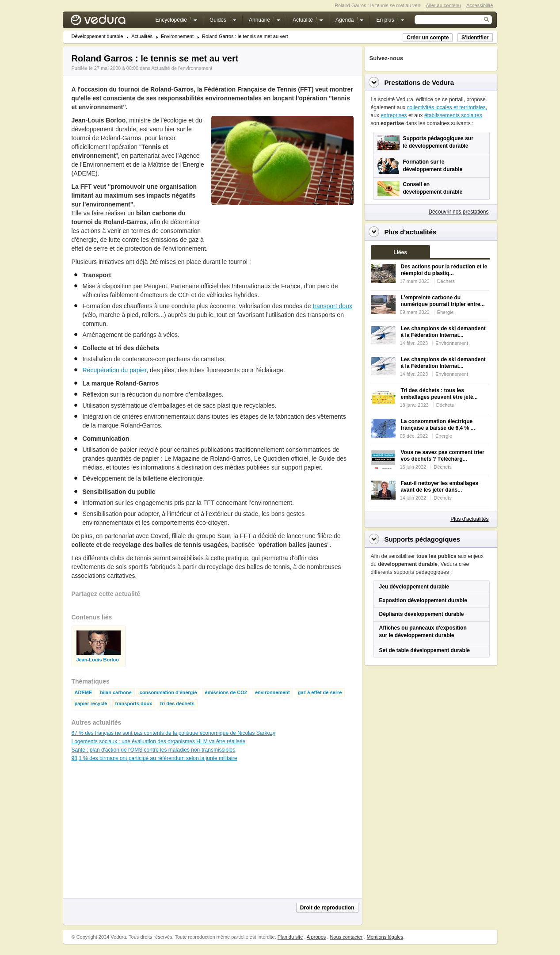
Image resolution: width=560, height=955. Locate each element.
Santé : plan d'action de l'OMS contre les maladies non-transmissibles (154, 750)
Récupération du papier (115, 370)
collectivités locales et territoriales (446, 107)
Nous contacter (346, 937)
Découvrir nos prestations (458, 212)
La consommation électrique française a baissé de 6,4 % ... (438, 425)
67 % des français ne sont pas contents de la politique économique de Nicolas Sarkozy (174, 733)
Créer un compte (428, 38)
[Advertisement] (282, 225)
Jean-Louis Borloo (98, 660)
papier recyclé (91, 704)
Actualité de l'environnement (182, 68)
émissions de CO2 (226, 693)
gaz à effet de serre (320, 693)
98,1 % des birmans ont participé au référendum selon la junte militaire (154, 758)
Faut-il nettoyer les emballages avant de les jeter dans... (440, 487)
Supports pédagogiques (423, 539)
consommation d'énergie (168, 693)
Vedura (109, 22)
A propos (316, 937)
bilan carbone (116, 693)
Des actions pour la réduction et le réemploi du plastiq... (444, 270)
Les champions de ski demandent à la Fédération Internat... (443, 332)
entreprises (394, 115)
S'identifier (475, 38)
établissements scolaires (453, 115)
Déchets (446, 281)
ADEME (84, 693)
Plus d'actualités (469, 519)
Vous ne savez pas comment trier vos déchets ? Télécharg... (443, 456)
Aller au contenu (443, 5)
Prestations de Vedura (419, 82)
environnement (272, 693)
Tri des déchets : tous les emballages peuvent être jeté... (439, 394)
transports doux (134, 704)
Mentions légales (385, 937)
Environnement (177, 36)
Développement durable (97, 36)
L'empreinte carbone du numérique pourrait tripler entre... (443, 301)
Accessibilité (480, 5)
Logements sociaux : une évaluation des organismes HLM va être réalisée (159, 741)
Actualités (142, 36)
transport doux (332, 306)
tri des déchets (177, 704)
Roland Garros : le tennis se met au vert (245, 36)
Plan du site (290, 937)
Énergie (446, 312)
